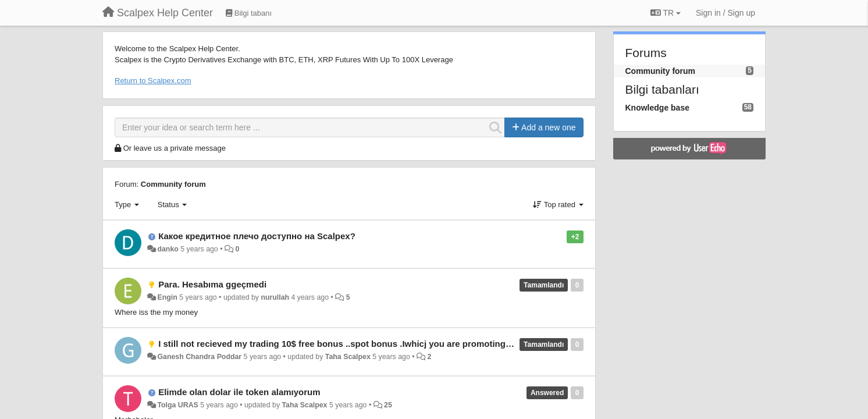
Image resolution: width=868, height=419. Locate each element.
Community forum (173, 184)
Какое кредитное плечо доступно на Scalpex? (257, 236)
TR (666, 13)
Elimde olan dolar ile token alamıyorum (239, 392)
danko (168, 249)
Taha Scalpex (348, 357)
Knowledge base (657, 108)
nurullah (275, 297)
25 (388, 405)
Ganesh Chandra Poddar (199, 357)
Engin (167, 297)
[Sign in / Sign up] (725, 13)
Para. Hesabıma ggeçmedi (212, 284)
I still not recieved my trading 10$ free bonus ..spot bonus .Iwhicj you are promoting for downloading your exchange (399, 344)
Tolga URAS (177, 405)
